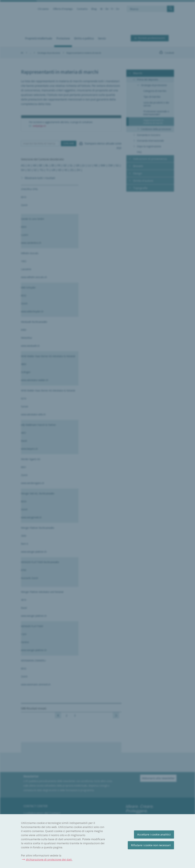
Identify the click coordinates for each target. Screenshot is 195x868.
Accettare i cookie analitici (154, 834)
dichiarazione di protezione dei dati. (49, 859)
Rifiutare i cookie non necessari (151, 845)
